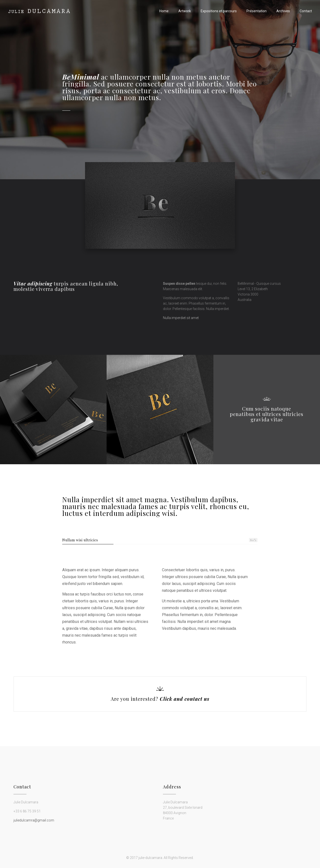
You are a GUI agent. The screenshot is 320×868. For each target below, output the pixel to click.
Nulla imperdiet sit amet (181, 318)
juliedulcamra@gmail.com (34, 820)
